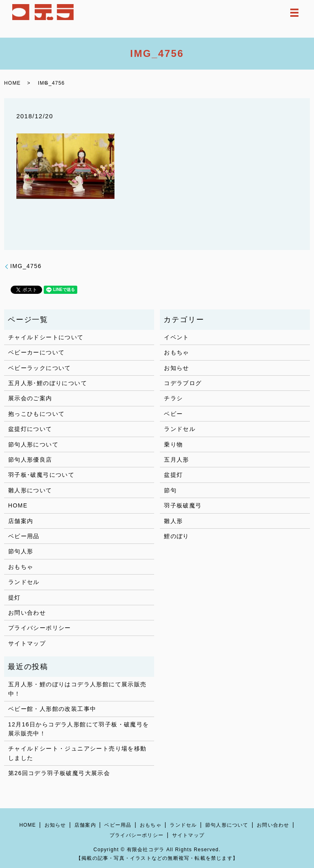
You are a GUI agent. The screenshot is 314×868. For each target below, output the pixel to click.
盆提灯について (30, 429)
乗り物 (173, 444)
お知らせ (177, 368)
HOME (12, 83)
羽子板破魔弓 (183, 505)
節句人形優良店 (30, 460)
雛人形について (30, 490)
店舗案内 (21, 521)
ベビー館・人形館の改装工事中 (52, 709)
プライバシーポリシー (40, 628)
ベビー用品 (24, 536)
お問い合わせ (27, 613)
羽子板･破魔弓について (41, 475)
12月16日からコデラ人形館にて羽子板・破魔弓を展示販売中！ (79, 729)
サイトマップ (27, 643)
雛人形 (173, 521)
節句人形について (33, 444)
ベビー (173, 414)
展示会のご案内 (30, 398)
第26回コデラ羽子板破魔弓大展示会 (59, 773)
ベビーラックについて (40, 368)
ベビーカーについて (37, 352)
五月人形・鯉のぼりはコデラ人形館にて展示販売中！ (77, 689)
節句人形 (21, 551)
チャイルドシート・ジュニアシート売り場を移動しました (77, 753)
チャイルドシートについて (46, 337)
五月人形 (177, 460)
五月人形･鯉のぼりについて (48, 383)
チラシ (173, 398)
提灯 (15, 597)
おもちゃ (21, 567)
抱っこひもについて (37, 414)
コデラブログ (183, 383)
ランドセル (24, 582)
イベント (177, 337)
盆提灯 (173, 475)
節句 (170, 490)
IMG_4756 (26, 266)
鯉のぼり (177, 536)
